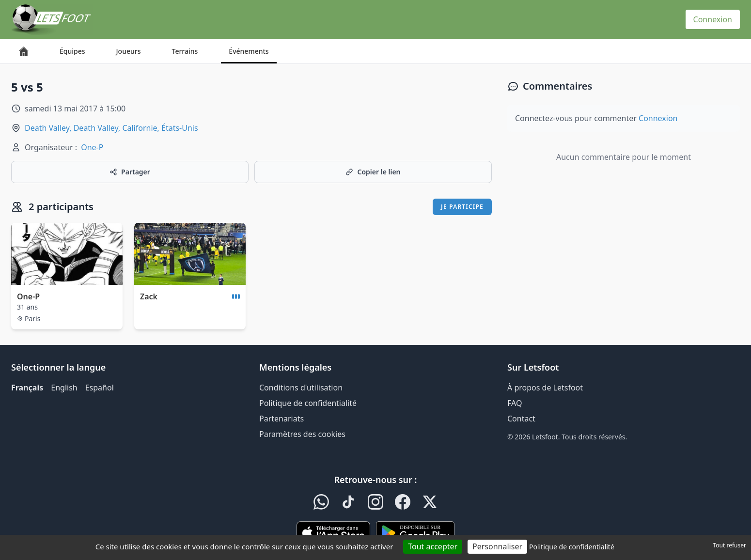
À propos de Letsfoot (545, 388)
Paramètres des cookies (302, 434)
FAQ (515, 403)
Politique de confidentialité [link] (572, 547)
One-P (92, 147)
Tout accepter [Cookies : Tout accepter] (433, 546)
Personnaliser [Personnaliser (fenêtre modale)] (497, 546)
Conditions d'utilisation (301, 388)
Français (27, 388)
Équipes (72, 51)
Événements (249, 51)
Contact (521, 419)
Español (100, 388)
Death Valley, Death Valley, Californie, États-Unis (111, 128)
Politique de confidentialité (308, 403)
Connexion (713, 19)
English (64, 388)
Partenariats (282, 419)
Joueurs (129, 51)
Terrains (185, 51)
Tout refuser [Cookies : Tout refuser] (730, 545)
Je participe (462, 207)
